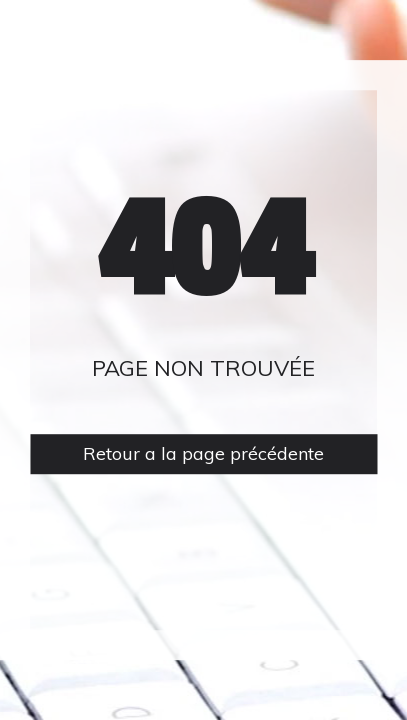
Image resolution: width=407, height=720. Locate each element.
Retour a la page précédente (203, 454)
